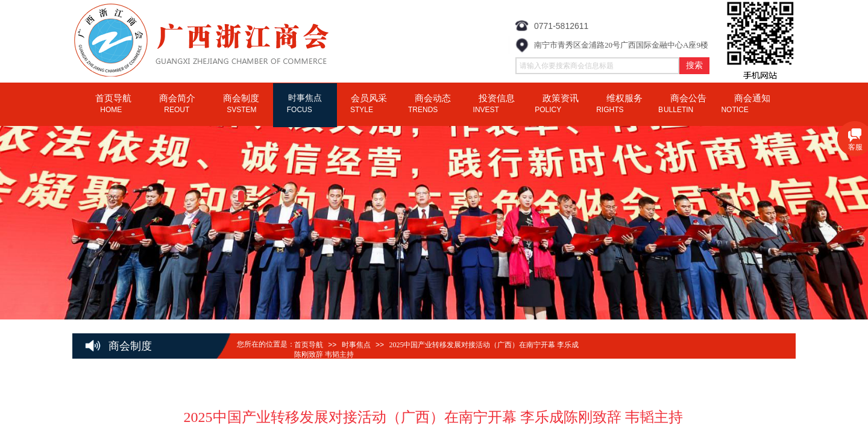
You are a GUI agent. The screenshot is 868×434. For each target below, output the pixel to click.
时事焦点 (356, 345)
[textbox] (597, 66)
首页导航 (309, 345)
